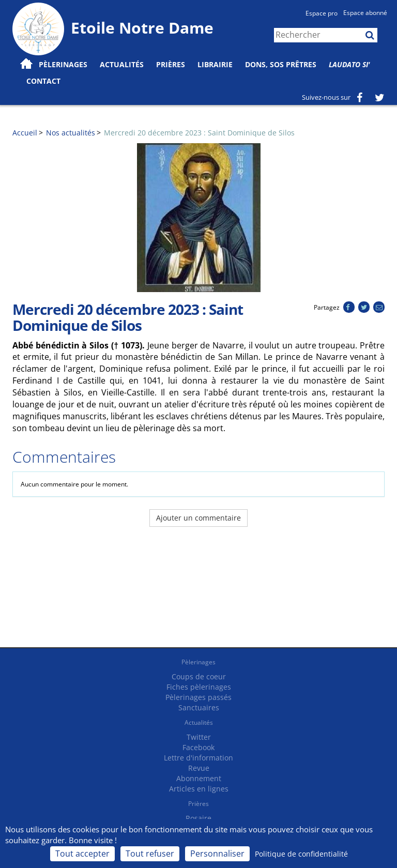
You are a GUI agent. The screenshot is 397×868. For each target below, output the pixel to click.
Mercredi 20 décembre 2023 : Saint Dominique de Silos (199, 133)
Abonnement (199, 778)
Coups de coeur (199, 676)
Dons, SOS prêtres (281, 64)
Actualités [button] (122, 64)
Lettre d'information (198, 758)
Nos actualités (71, 133)
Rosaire (198, 818)
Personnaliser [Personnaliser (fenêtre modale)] (217, 854)
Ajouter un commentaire (198, 518)
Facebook (198, 747)
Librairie (215, 64)
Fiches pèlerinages (199, 687)
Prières (171, 64)
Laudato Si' (349, 64)
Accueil (25, 133)
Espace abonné (365, 13)
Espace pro (322, 13)
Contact (43, 81)
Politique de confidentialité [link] (301, 854)
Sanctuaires (199, 707)
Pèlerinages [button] (63, 64)
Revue (199, 768)
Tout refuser (150, 854)
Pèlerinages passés (198, 697)
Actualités (199, 722)
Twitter (199, 737)
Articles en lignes (199, 789)
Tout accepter (82, 854)
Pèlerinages (198, 662)
